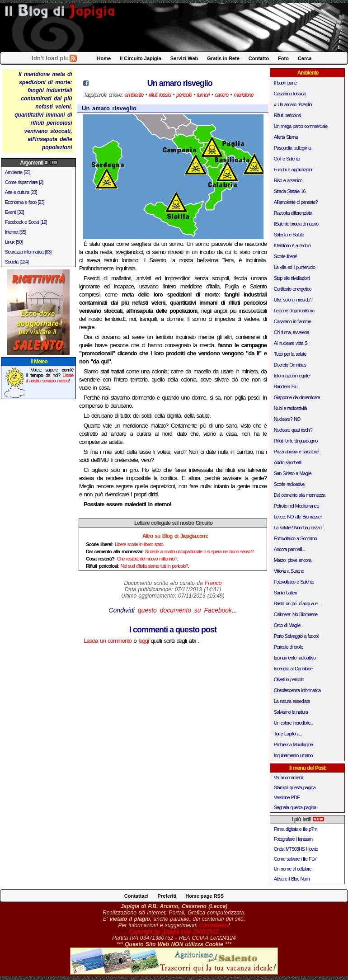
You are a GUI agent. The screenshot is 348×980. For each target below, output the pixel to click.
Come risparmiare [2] (24, 182)
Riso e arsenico (288, 180)
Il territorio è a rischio (292, 245)
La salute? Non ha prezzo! (298, 528)
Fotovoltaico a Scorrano (295, 538)
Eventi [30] (14, 212)
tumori (203, 95)
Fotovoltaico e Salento (294, 582)
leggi (143, 641)
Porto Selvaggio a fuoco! (296, 636)
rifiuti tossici (160, 95)
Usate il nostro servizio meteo (50, 378)
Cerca (305, 58)
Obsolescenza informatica (297, 690)
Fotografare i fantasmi (294, 839)
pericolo (184, 95)
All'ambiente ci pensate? (296, 202)
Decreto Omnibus (290, 365)
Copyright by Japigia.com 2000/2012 (174, 932)
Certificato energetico (293, 289)
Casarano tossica (290, 94)
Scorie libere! (285, 256)
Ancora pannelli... (289, 549)
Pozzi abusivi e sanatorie (296, 452)
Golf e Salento (287, 159)
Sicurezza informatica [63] (28, 252)
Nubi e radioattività (290, 408)
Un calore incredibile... (294, 723)
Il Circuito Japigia (141, 58)
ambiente (134, 95)
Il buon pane (285, 83)
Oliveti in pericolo (289, 679)
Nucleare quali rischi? (293, 430)
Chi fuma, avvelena (292, 332)
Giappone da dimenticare (297, 397)
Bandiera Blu (286, 386)
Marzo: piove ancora (293, 560)
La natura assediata (292, 701)
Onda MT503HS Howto (296, 849)
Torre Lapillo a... (288, 734)
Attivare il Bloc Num (292, 879)
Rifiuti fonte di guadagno (296, 441)
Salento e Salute (289, 235)
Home (104, 58)
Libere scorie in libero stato (139, 544)
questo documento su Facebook (185, 610)
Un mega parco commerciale (301, 126)
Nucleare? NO (287, 419)
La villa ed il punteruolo (295, 267)
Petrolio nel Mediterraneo (296, 506)
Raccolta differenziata (293, 213)
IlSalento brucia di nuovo (296, 224)
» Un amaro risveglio (293, 104)
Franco (213, 583)
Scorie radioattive (289, 484)
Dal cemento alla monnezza (300, 495)
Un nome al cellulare (293, 869)
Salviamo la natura (291, 712)
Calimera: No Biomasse (296, 614)
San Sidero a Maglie (293, 473)
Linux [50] (14, 242)
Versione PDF (287, 797)
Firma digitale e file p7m (296, 829)
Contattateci (214, 925)
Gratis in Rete (223, 58)
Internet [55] (16, 232)
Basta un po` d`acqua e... (297, 603)
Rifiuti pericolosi (287, 115)
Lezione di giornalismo (294, 311)
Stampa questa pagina (295, 787)
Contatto (259, 58)
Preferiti (167, 896)
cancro (221, 95)
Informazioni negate (292, 376)
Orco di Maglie (287, 625)
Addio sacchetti (288, 462)
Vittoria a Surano (289, 571)
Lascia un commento (108, 641)
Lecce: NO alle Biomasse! (298, 517)
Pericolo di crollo (289, 647)
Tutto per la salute (290, 354)
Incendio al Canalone (293, 669)
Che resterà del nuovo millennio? (147, 559)
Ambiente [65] (18, 172)
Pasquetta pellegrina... (294, 148)
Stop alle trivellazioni (292, 278)
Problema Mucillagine (293, 744)
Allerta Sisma (286, 137)
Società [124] (17, 262)
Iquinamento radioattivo (295, 658)
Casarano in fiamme (292, 321)
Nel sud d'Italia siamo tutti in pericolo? (154, 566)
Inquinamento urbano (293, 755)
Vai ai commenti (288, 777)
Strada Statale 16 (290, 191)
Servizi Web (184, 58)
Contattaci (136, 896)
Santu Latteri (285, 593)
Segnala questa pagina (295, 807)
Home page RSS (205, 896)
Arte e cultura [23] (21, 192)
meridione (244, 95)
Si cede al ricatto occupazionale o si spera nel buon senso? (199, 551)
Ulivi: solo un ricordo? (293, 300)
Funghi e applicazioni (293, 170)
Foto (283, 58)
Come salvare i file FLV (295, 859)
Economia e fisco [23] (25, 202)
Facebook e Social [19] (26, 222)
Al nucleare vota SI (291, 343)
